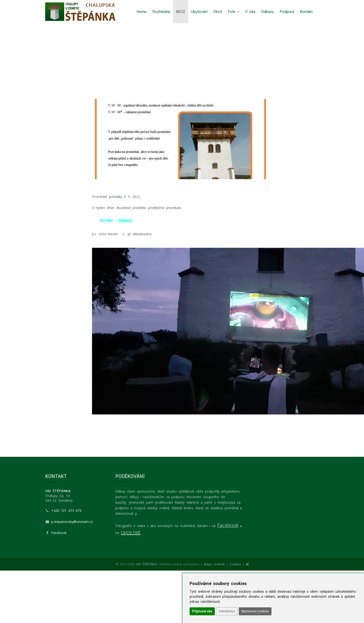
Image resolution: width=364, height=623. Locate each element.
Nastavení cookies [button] (255, 611)
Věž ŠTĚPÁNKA (146, 564)
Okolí (218, 12)
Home (142, 12)
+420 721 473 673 (66, 511)
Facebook (59, 533)
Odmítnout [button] (227, 611)
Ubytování (199, 12)
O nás (250, 12)
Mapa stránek (214, 564)
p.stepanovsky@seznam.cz (72, 522)
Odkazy (268, 12)
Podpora (287, 12)
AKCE (181, 12)
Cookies (235, 564)
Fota (234, 12)
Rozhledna (161, 12)
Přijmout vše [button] (202, 611)
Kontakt (306, 12)
